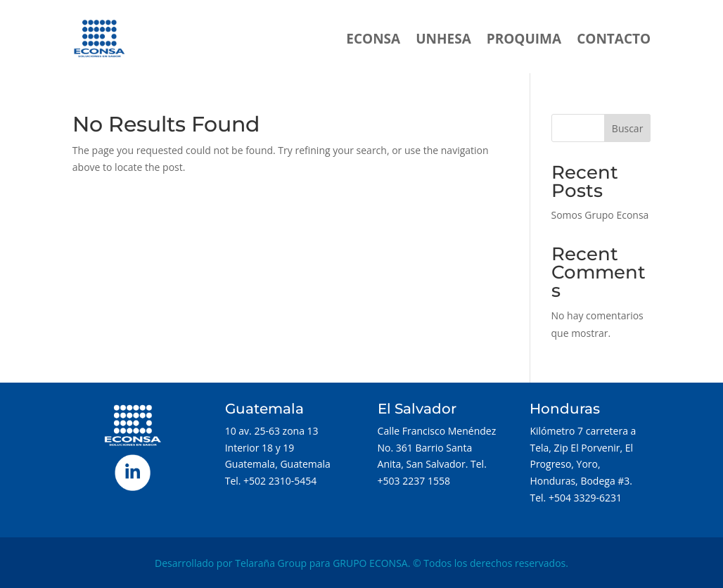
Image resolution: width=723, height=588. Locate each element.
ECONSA (373, 39)
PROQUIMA (524, 39)
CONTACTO (614, 39)
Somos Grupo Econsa (600, 215)
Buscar (628, 128)
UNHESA (443, 39)
